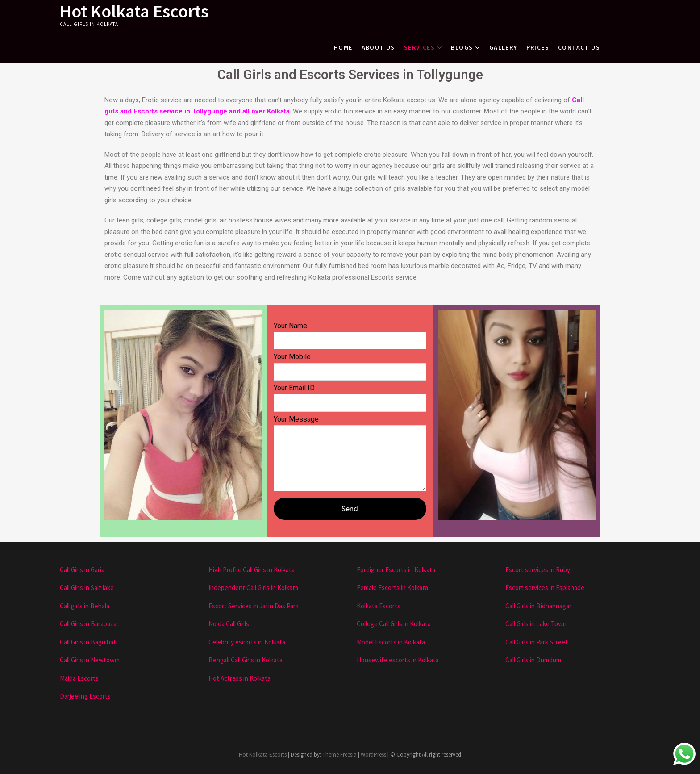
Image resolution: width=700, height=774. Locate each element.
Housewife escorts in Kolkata (398, 660)
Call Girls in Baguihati (89, 642)
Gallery (503, 47)
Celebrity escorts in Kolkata (247, 642)
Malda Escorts (79, 678)
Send (350, 508)
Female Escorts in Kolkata (392, 588)
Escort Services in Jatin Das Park (254, 606)
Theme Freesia (340, 755)
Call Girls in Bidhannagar (538, 606)
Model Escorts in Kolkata (391, 642)
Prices (538, 47)
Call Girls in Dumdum (533, 660)
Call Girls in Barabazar (89, 624)
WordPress (373, 755)
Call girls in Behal (83, 606)
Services (419, 47)
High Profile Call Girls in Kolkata (252, 570)
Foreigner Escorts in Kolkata (396, 570)
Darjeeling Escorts (85, 696)
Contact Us (579, 47)
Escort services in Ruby (538, 570)
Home (343, 47)
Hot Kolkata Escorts (134, 11)
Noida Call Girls (229, 624)
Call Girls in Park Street (537, 642)
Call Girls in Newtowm (90, 660)
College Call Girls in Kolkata (394, 624)
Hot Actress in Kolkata (240, 678)
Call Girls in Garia (82, 570)
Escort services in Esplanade (545, 588)
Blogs (462, 47)
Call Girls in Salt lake (87, 588)
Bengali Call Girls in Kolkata (246, 660)
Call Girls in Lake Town (536, 624)
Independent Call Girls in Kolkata (253, 588)
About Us (378, 47)
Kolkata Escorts (379, 606)
